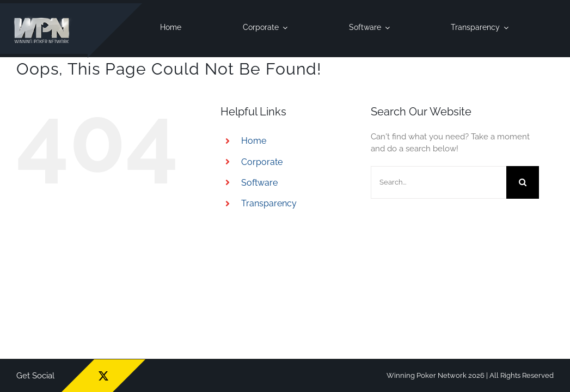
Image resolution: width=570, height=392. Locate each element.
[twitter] (103, 376)
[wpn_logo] (44, 18)
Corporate (262, 162)
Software (259, 183)
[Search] (523, 182)
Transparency (269, 203)
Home (254, 141)
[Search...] (439, 182)
